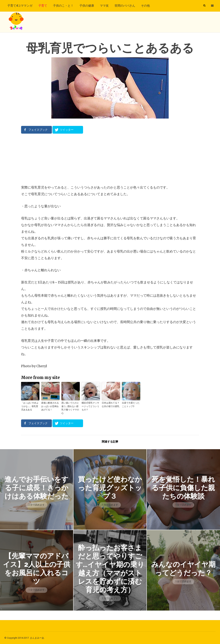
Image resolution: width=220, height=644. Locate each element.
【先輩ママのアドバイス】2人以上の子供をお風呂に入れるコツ (36, 568)
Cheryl (42, 366)
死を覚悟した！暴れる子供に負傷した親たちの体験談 (183, 487)
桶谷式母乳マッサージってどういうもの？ (90, 406)
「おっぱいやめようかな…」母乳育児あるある (30, 406)
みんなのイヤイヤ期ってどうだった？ (183, 568)
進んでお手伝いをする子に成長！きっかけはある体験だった (37, 487)
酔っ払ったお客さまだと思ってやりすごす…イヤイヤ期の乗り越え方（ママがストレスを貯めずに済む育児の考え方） (110, 568)
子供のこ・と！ (63, 6)
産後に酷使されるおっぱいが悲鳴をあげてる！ (50, 406)
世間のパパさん (125, 6)
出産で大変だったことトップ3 (131, 404)
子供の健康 (87, 6)
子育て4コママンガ (20, 6)
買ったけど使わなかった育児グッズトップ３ (110, 487)
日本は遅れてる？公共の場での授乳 (111, 404)
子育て (43, 6)
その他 (145, 6)
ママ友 (104, 6)
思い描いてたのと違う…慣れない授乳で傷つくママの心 (70, 408)
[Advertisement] (110, 159)
